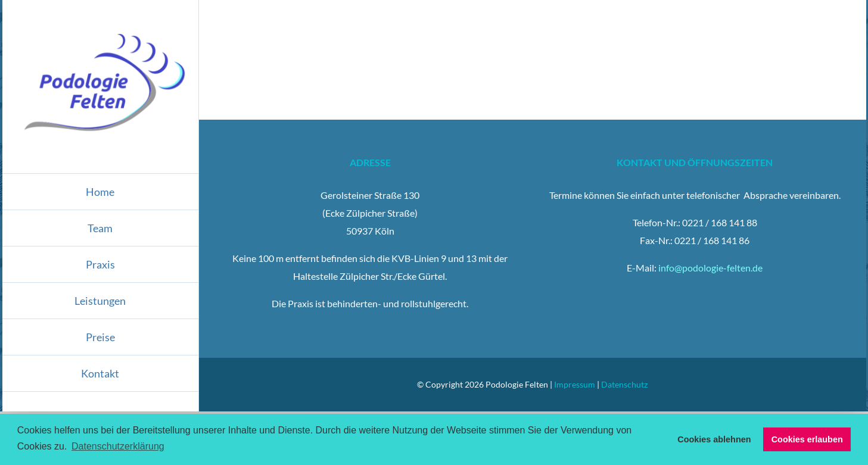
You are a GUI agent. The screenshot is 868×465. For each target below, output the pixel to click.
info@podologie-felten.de (710, 268)
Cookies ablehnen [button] (714, 439)
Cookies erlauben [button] (807, 439)
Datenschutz (624, 384)
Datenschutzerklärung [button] (118, 446)
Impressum (575, 384)
